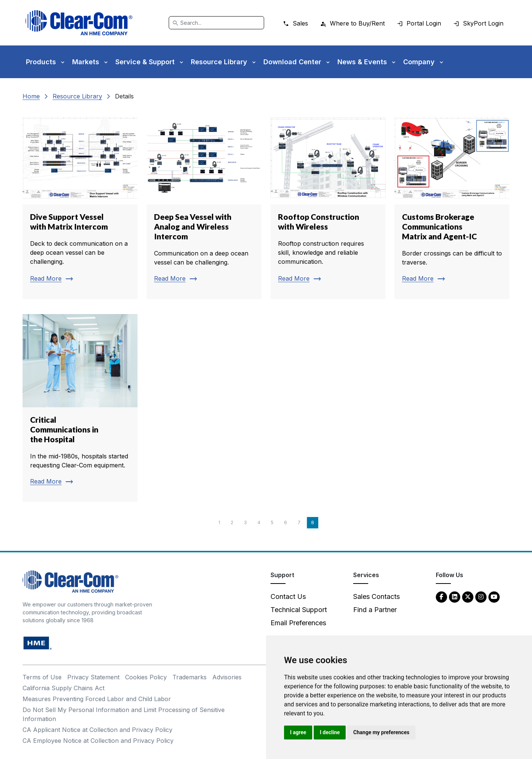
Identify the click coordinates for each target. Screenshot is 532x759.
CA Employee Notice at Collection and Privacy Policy (98, 741)
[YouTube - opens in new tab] (494, 596)
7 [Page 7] (299, 522)
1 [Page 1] (219, 522)
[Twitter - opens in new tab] (468, 596)
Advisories (227, 677)
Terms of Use (42, 677)
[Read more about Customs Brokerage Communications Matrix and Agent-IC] (452, 205)
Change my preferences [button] (381, 732)
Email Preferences (298, 623)
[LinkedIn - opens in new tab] (455, 596)
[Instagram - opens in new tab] (481, 596)
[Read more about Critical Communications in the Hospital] (80, 408)
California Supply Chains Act (63, 688)
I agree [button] (298, 732)
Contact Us (288, 596)
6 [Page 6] (286, 522)
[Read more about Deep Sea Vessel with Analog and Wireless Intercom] (204, 205)
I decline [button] (330, 732)
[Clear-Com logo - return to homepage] (79, 23)
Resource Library (77, 96)
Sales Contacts (376, 596)
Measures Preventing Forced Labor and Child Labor (97, 699)
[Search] (216, 23)
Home (31, 96)
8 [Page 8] (313, 522)
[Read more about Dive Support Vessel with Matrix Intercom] (80, 205)
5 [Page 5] (272, 522)
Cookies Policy (146, 677)
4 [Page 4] (259, 522)
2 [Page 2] (232, 522)
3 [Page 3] (245, 522)
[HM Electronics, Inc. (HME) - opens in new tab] (38, 643)
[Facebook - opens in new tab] (441, 596)
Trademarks (190, 677)
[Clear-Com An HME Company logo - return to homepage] (70, 581)
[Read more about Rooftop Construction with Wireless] (328, 205)
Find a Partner (375, 610)
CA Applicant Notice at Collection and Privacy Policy (97, 730)
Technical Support (299, 610)
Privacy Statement (93, 677)
